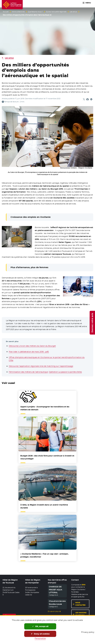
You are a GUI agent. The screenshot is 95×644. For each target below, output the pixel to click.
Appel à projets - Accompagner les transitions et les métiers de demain (45, 408)
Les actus (73, 12)
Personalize (40, 638)
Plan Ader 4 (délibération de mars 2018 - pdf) (29, 352)
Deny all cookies (40, 634)
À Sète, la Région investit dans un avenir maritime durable (44, 506)
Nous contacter (80, 604)
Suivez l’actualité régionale (56, 12)
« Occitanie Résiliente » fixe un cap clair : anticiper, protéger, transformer (44, 555)
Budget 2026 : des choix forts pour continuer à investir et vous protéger (47, 457)
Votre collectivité (18, 12)
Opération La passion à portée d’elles (65, 372)
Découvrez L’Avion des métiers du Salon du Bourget (32, 346)
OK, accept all (40, 626)
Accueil (6, 12)
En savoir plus (53, 611)
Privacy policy (88, 632)
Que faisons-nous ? (35, 12)
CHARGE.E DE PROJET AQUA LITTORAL (55, 590)
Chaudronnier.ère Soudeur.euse (57, 603)
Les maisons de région (81, 614)
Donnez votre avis (92, 323)
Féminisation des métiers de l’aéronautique (28, 372)
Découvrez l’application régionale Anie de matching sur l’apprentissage (41, 366)
